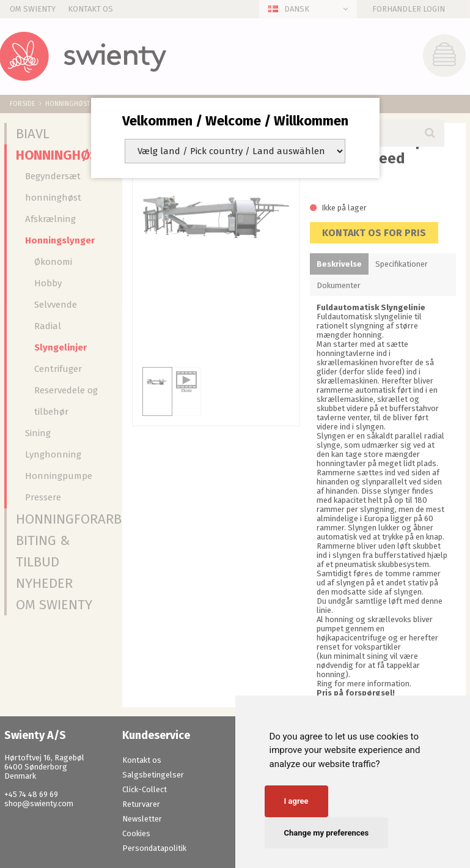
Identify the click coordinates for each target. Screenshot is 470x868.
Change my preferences (327, 833)
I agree (296, 801)
